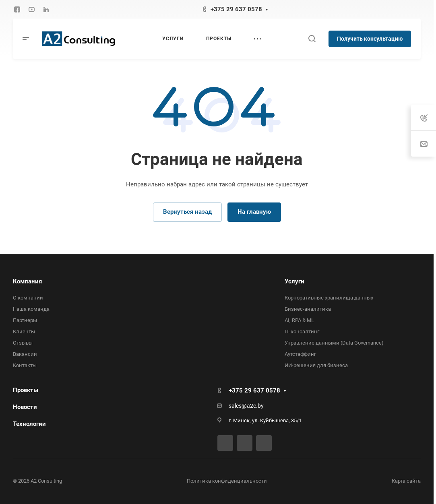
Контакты (25, 365)
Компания (27, 281)
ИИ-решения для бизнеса (316, 365)
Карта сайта (406, 481)
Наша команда (31, 309)
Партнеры (25, 320)
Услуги (294, 281)
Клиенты (24, 332)
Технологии (29, 424)
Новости (25, 407)
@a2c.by (253, 406)
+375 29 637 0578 (236, 9)
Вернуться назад (187, 212)
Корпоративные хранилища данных (329, 298)
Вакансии (25, 354)
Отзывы (23, 343)
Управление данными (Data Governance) (334, 343)
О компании (28, 298)
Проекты (26, 390)
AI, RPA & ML (299, 320)
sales (235, 406)
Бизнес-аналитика (308, 309)
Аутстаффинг (300, 354)
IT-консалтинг (302, 332)
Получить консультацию (370, 39)
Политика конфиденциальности (227, 481)
